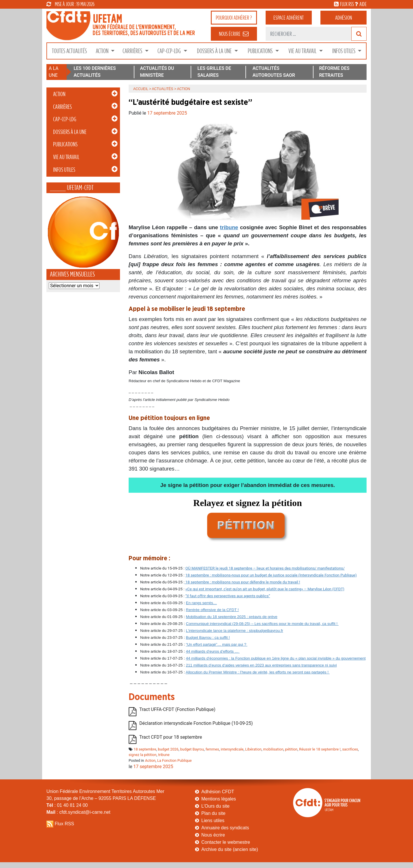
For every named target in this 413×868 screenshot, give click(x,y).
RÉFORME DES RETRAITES (334, 72)
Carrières (133, 51)
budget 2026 (168, 749)
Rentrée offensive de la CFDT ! (212, 610)
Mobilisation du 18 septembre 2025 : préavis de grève (232, 617)
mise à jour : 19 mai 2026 (71, 4)
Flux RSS (64, 824)
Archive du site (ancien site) (230, 849)
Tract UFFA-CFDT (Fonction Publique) (177, 709)
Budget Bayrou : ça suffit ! (208, 638)
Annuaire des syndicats (225, 828)
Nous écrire (213, 835)
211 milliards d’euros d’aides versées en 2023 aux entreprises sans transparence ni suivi (261, 665)
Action (103, 51)
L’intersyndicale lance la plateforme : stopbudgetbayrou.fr (235, 631)
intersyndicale (232, 749)
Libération (253, 749)
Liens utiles (213, 821)
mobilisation (273, 749)
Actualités (163, 89)
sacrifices (350, 749)
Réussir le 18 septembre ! (320, 749)
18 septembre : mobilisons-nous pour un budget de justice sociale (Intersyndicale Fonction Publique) (271, 575)
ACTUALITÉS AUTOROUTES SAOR (274, 72)
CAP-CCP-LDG (170, 51)
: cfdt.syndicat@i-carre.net (78, 812)
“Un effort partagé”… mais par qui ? (217, 644)
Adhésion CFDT (218, 792)
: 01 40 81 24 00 (67, 805)
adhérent (289, 18)
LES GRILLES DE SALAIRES (214, 72)
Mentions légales (219, 799)
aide (363, 4)
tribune (229, 227)
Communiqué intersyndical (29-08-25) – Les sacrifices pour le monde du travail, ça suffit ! (262, 624)
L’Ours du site (215, 806)
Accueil (141, 89)
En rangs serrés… (201, 603)
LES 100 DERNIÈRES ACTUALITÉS (95, 72)
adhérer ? (234, 18)
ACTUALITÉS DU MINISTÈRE (157, 72)
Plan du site (213, 813)
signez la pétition (142, 755)
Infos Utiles (344, 51)
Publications (261, 51)
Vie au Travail (303, 51)
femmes (212, 749)
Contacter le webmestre (226, 842)
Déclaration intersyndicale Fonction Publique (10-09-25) (196, 723)
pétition (291, 749)
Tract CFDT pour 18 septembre (171, 737)
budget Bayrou (192, 749)
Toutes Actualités (69, 51)
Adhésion (343, 18)
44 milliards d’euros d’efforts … (213, 651)
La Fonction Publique (174, 760)
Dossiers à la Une (215, 51)
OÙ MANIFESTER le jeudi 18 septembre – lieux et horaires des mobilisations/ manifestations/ (265, 568)
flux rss (347, 4)
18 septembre (145, 749)
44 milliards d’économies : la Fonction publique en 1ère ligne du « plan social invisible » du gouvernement (276, 658)
